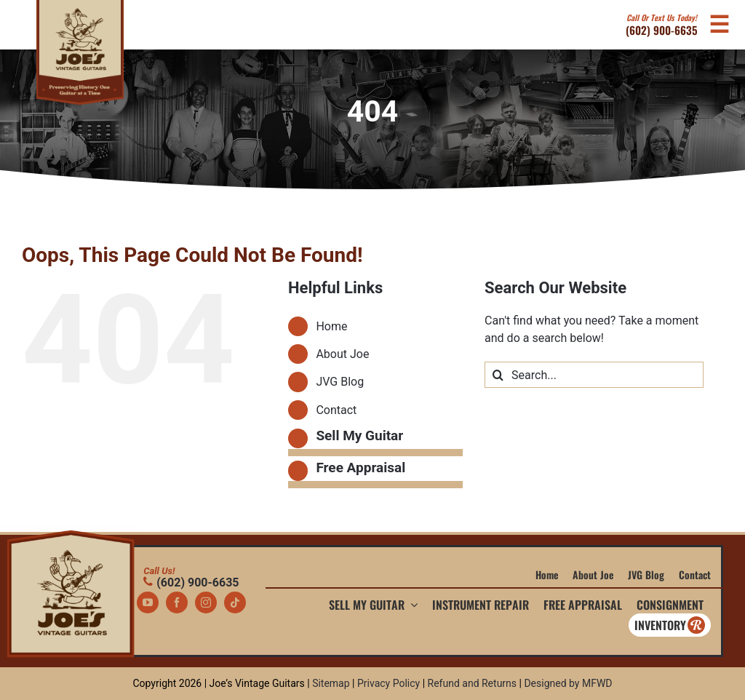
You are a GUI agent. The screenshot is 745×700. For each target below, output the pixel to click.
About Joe (342, 354)
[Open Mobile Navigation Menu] (719, 25)
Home (331, 326)
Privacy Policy (389, 683)
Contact (336, 410)
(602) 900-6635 (662, 25)
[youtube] (148, 602)
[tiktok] (235, 602)
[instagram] (206, 602)
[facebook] (177, 602)
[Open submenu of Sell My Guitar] (411, 605)
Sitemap (331, 683)
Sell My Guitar (359, 435)
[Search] (498, 375)
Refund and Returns (473, 683)
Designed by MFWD (568, 683)
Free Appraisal (360, 468)
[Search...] (594, 375)
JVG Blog (340, 382)
